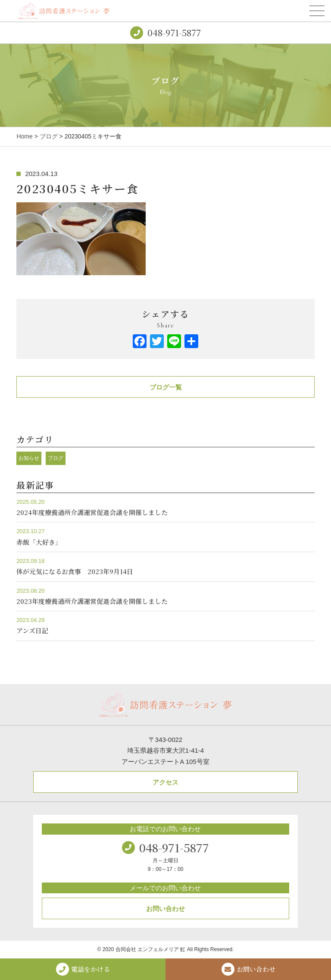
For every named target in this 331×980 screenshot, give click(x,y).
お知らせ (29, 458)
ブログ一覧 (166, 387)
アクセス (165, 782)
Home (24, 136)
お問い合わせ (165, 909)
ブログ (49, 136)
